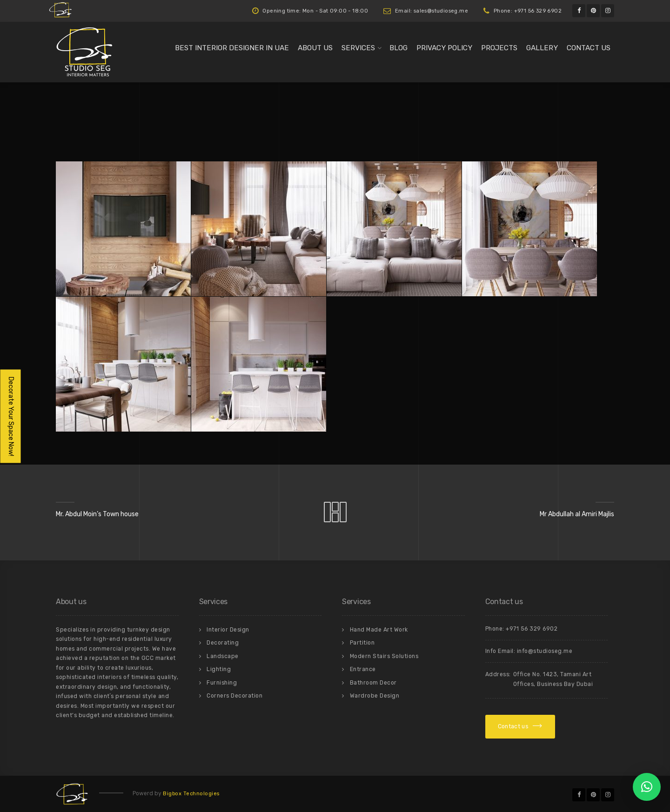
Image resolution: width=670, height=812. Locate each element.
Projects (499, 48)
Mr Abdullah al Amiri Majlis (577, 514)
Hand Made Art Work (379, 630)
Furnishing (222, 683)
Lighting (219, 669)
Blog (399, 48)
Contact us (589, 48)
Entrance (363, 669)
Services (358, 48)
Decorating (223, 643)
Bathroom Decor (373, 683)
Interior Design (228, 630)
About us (315, 48)
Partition (362, 643)
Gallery (542, 48)
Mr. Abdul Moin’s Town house (97, 514)
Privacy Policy (444, 48)
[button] (647, 787)
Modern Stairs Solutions (384, 656)
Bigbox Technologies (191, 794)
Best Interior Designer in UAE (232, 48)
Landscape (223, 656)
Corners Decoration (234, 696)
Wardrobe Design (375, 696)
